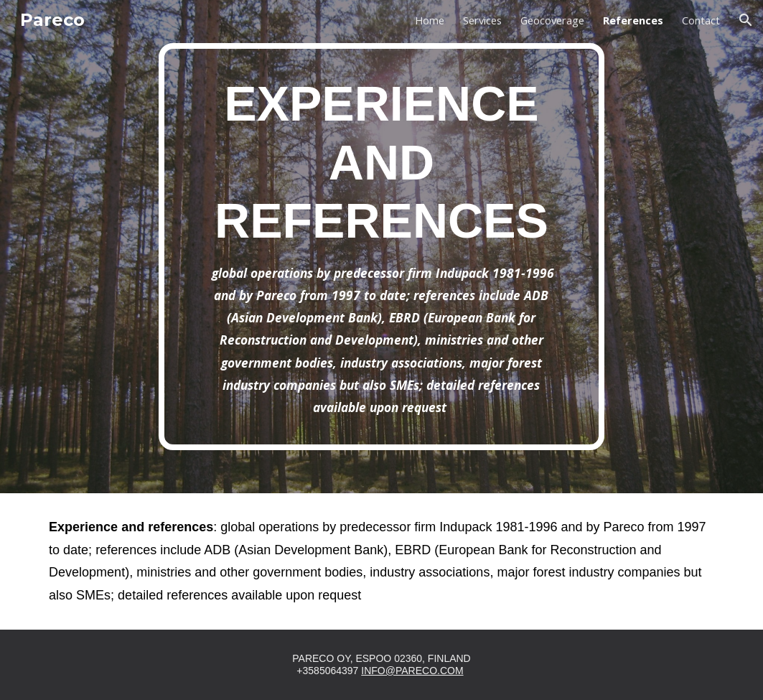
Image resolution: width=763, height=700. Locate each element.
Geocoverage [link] (552, 20)
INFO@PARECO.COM (412, 671)
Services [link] (482, 20)
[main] (381, 247)
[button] (746, 20)
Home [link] (430, 20)
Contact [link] (701, 20)
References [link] (633, 20)
